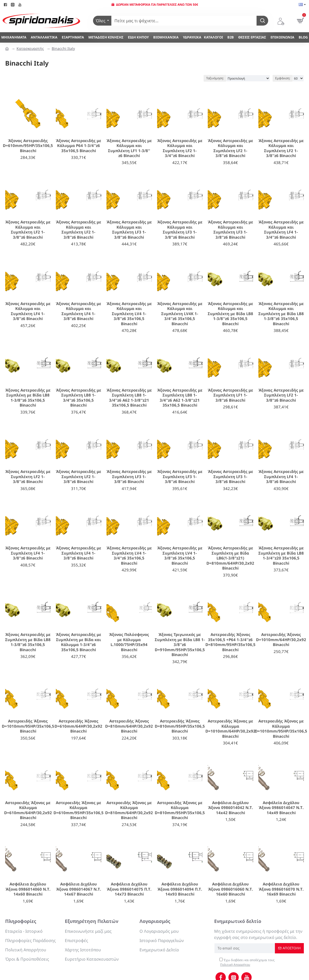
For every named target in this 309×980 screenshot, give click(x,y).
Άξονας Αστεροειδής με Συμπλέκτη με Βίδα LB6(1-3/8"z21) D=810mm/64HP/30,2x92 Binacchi (230, 558)
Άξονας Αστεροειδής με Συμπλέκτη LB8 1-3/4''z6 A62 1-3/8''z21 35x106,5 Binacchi (129, 398)
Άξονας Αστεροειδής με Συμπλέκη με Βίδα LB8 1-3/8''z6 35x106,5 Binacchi (28, 398)
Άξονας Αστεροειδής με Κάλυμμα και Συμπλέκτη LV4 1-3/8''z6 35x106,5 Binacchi (129, 314)
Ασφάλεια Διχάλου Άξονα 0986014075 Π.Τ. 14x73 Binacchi (129, 889)
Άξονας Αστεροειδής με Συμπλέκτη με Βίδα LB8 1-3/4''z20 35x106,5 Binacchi (281, 556)
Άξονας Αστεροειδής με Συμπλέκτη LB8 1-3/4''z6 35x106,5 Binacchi (79, 398)
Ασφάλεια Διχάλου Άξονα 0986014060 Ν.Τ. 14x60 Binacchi (28, 889)
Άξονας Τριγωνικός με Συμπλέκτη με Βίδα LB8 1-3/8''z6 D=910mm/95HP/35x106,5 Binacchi (180, 645)
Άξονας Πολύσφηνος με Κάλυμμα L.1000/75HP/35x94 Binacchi (129, 642)
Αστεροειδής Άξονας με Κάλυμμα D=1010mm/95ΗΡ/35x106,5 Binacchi (281, 729)
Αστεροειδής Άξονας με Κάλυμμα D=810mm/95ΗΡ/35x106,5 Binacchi (180, 810)
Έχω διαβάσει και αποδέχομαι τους (247, 962)
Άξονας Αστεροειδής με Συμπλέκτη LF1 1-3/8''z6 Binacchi (230, 395)
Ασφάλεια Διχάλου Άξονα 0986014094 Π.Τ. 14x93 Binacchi (180, 889)
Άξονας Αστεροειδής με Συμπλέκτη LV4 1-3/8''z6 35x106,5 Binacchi (180, 556)
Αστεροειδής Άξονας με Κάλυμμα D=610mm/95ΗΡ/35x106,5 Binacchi (79, 810)
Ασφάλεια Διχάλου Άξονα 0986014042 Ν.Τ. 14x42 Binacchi (230, 808)
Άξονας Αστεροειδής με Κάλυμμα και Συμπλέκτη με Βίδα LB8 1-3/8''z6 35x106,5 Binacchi (230, 314)
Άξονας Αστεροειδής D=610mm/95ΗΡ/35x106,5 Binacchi (28, 146)
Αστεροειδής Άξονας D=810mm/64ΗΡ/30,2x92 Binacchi (129, 726)
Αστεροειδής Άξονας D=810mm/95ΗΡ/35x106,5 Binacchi (180, 726)
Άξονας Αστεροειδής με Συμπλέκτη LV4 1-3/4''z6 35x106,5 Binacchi (129, 556)
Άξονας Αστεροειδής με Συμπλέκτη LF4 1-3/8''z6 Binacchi (281, 477)
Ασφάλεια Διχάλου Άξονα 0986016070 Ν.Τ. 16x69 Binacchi (281, 889)
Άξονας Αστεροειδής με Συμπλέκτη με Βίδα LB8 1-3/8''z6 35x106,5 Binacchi (28, 642)
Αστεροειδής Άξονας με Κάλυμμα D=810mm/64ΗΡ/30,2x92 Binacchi (129, 810)
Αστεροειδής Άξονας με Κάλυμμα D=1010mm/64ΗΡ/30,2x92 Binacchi (230, 729)
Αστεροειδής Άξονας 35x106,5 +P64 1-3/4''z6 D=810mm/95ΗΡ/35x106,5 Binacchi (230, 642)
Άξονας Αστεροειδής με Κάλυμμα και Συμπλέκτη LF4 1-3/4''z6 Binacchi (281, 230)
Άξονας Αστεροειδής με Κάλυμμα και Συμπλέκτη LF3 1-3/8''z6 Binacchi (129, 230)
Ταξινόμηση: (215, 78)
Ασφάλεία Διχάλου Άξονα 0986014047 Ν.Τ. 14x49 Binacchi (281, 808)
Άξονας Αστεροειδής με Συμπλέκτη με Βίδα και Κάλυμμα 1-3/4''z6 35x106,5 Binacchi (79, 642)
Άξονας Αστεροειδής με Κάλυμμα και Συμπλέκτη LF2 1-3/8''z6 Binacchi (230, 148)
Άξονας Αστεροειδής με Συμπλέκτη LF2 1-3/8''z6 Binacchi (281, 395)
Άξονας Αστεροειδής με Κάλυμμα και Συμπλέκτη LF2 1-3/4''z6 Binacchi (180, 148)
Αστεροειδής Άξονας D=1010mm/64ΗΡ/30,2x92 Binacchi (281, 640)
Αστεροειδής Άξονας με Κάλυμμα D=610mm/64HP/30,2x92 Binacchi (28, 810)
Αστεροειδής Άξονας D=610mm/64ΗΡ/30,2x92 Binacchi (78, 726)
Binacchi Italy (63, 48)
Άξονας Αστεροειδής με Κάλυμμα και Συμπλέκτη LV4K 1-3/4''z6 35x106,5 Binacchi (180, 314)
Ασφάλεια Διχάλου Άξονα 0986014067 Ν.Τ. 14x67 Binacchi (79, 889)
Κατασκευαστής (30, 48)
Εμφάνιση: (283, 78)
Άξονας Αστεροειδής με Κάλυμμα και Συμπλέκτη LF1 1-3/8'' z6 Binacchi (129, 148)
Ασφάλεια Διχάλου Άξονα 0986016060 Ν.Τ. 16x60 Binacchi (230, 889)
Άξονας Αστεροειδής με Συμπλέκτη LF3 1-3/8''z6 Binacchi (129, 477)
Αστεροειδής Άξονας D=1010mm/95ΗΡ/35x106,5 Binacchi (28, 726)
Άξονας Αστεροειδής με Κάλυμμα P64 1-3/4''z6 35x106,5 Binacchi (79, 146)
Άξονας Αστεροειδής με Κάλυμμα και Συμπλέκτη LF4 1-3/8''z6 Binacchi (28, 311)
